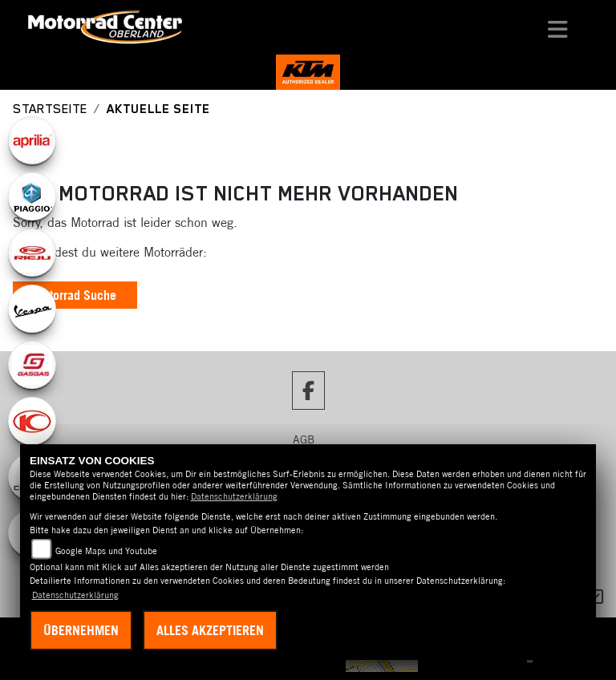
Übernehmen (81, 630)
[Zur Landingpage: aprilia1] (32, 140)
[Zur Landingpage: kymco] (32, 421)
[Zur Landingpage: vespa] (32, 309)
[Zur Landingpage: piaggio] (32, 196)
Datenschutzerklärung (234, 496)
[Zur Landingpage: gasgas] (32, 365)
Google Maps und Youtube (106, 551)
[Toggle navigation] (558, 27)
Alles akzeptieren (210, 630)
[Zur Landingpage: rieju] (32, 253)
